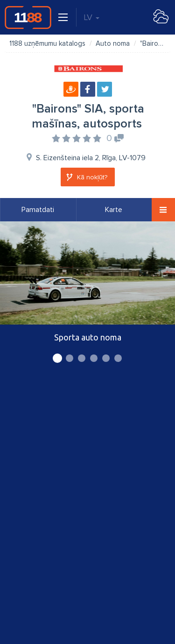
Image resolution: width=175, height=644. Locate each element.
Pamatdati (38, 210)
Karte (114, 210)
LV (91, 17)
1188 (28, 17)
